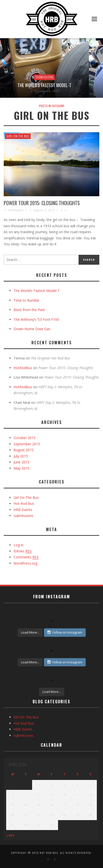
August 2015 (24, 450)
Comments (26, 557)
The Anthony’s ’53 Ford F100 (36, 319)
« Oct (10, 835)
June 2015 (21, 462)
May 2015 (21, 468)
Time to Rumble (26, 300)
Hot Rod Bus (24, 503)
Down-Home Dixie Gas (32, 329)
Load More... (30, 632)
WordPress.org (25, 563)
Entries (23, 551)
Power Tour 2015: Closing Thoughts (42, 203)
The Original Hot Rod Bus (50, 358)
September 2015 (27, 444)
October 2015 (25, 438)
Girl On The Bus (18, 136)
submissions (44, 77)
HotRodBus (16, 210)
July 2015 (21, 456)
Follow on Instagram (65, 632)
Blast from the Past (29, 310)
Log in (19, 545)
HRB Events (23, 510)
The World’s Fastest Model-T (44, 85)
